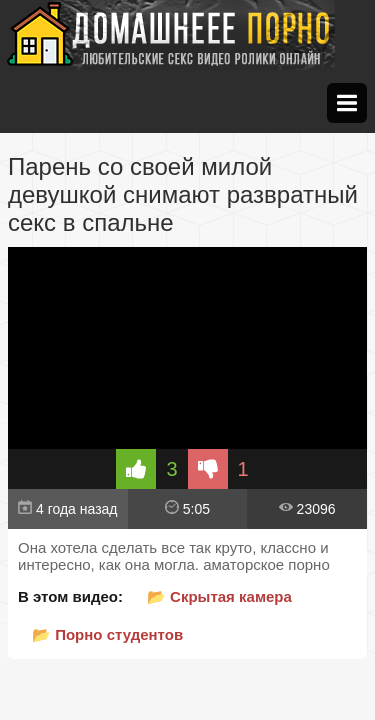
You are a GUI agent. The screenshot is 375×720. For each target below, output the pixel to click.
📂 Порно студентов (107, 634)
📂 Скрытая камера (219, 596)
